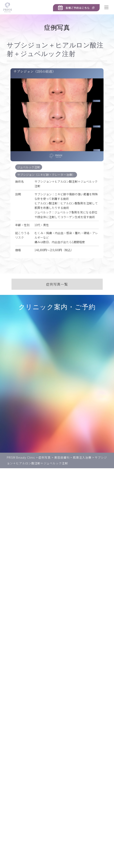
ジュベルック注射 (29, 167)
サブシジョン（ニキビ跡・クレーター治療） (48, 175)
